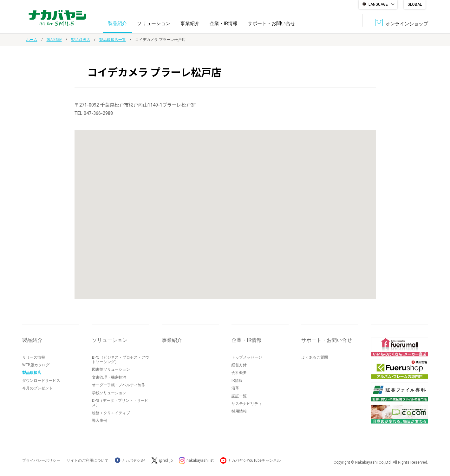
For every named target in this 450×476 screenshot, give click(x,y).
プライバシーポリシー (41, 460)
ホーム (32, 40)
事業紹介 (190, 23)
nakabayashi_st (200, 460)
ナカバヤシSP (130, 460)
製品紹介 (117, 23)
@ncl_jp (166, 460)
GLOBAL (415, 4)
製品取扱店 (81, 40)
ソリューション (154, 23)
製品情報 (54, 40)
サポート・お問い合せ (271, 23)
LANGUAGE (378, 4)
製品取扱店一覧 (113, 40)
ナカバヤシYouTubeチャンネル (254, 460)
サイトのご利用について (88, 460)
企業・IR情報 (224, 23)
